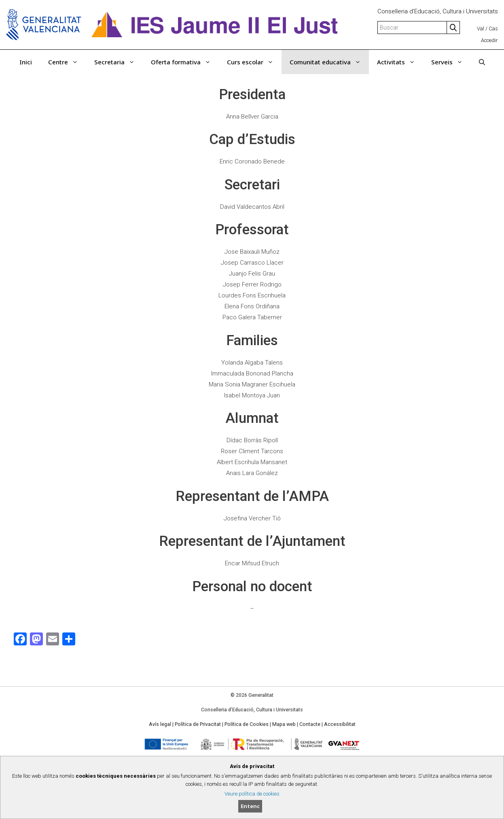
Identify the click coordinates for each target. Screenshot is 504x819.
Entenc (250, 806)
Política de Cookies (247, 724)
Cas (493, 29)
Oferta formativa (185, 62)
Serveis (451, 62)
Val (481, 29)
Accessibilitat (340, 724)
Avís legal (160, 724)
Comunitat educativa (329, 62)
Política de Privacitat (198, 724)
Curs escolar (254, 62)
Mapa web (284, 724)
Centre (67, 62)
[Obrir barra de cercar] (482, 62)
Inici (26, 62)
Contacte (310, 724)
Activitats (400, 62)
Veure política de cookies (252, 794)
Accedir (489, 40)
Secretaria (119, 62)
